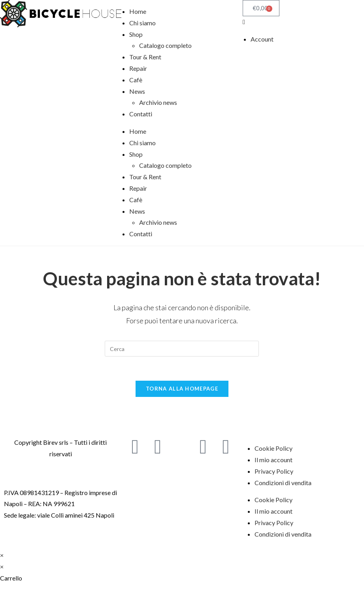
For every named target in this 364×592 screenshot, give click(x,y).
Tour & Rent (145, 57)
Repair (138, 68)
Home (138, 11)
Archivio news (158, 102)
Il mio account (273, 460)
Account (262, 39)
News (137, 91)
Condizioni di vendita (283, 483)
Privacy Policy (274, 471)
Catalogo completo (165, 45)
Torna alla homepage (182, 389)
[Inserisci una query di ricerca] (182, 349)
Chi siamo (142, 23)
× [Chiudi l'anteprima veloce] (2, 555)
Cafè (136, 80)
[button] (303, 22)
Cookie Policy (273, 448)
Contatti (141, 114)
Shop (136, 34)
